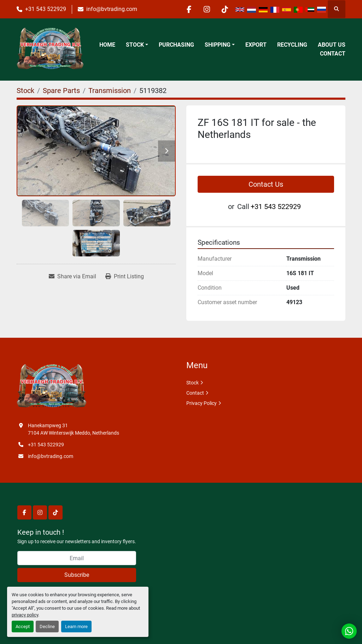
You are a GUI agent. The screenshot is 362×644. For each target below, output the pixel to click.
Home (107, 45)
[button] (137, 45)
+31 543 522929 (46, 9)
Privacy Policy (202, 403)
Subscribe (77, 575)
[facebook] (189, 9)
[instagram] (207, 9)
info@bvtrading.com (112, 9)
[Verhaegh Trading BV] (52, 387)
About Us (332, 45)
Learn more (76, 626)
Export (256, 45)
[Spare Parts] (61, 91)
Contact (333, 54)
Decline (47, 626)
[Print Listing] (125, 277)
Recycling (292, 45)
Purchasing (176, 45)
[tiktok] (225, 9)
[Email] (77, 558)
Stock (135, 45)
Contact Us (266, 184)
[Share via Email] (72, 277)
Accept (23, 626)
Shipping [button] (218, 45)
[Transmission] (110, 91)
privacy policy (25, 615)
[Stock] (25, 91)
